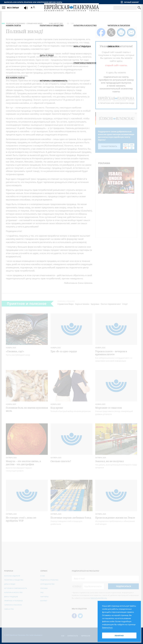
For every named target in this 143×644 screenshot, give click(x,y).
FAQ (42, 592)
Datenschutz (73, 636)
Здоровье (95, 304)
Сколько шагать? (61, 461)
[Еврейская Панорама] (71, 11)
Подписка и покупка (49, 580)
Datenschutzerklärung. (99, 598)
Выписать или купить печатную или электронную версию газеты (33, 2)
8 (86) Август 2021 (56, 23)
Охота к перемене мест (111, 304)
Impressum (86, 636)
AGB (63, 636)
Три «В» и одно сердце (64, 351)
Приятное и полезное (15, 23)
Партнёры (44, 597)
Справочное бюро (34, 23)
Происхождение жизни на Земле (115, 518)
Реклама (44, 588)
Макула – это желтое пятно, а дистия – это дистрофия (23, 463)
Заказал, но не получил (109, 461)
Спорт (125, 304)
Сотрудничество (47, 584)
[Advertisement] (117, 215)
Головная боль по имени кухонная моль (27, 409)
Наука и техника (82, 304)
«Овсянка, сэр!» (15, 351)
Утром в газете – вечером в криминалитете (111, 353)
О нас (43, 576)
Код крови (57, 408)
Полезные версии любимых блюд (71, 518)
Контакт (44, 601)
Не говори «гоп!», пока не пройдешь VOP (21, 519)
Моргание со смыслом (109, 408)
